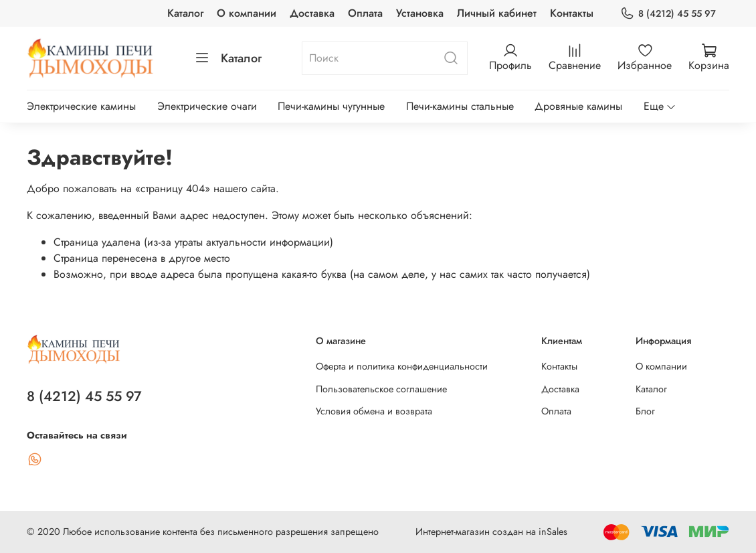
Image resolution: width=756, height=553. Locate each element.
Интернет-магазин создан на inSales (491, 532)
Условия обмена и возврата (374, 411)
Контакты (572, 13)
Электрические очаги (207, 106)
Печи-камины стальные (460, 106)
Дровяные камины (578, 106)
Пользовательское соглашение (381, 389)
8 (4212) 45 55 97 (668, 14)
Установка (420, 13)
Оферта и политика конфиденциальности (402, 366)
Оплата (365, 13)
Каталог (185, 13)
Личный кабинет (497, 13)
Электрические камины (81, 106)
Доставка (312, 13)
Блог (645, 411)
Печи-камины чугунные (331, 106)
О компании (247, 13)
